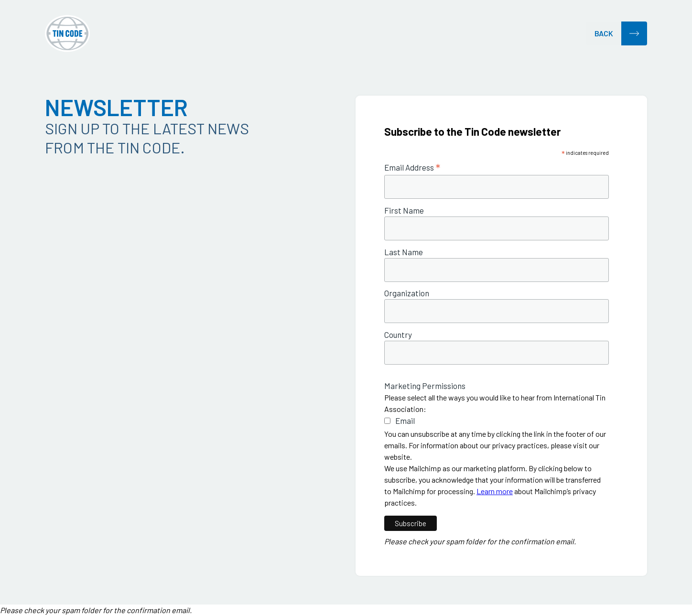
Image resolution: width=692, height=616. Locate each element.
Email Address (412, 167)
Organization (407, 293)
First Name (404, 211)
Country (398, 335)
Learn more (495, 491)
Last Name (404, 252)
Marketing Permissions (425, 386)
